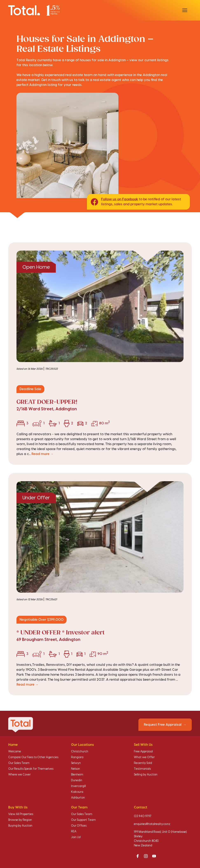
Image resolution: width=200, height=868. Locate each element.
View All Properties (21, 814)
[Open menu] (185, 10)
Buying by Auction (20, 826)
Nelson (75, 769)
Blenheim (77, 775)
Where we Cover (19, 775)
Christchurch (80, 752)
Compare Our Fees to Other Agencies (33, 757)
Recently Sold (143, 763)
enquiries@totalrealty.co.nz (152, 824)
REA (74, 832)
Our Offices (79, 826)
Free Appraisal (143, 752)
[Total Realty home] (34, 10)
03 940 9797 (143, 816)
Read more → (43, 454)
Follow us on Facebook (120, 199)
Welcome (15, 752)
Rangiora (77, 757)
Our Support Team (83, 820)
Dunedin (77, 780)
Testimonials (142, 769)
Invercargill (78, 786)
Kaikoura (77, 792)
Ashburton (78, 798)
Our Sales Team (19, 763)
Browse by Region (20, 820)
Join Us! (76, 837)
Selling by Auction (146, 775)
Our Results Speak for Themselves (31, 769)
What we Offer (144, 757)
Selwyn (76, 763)
